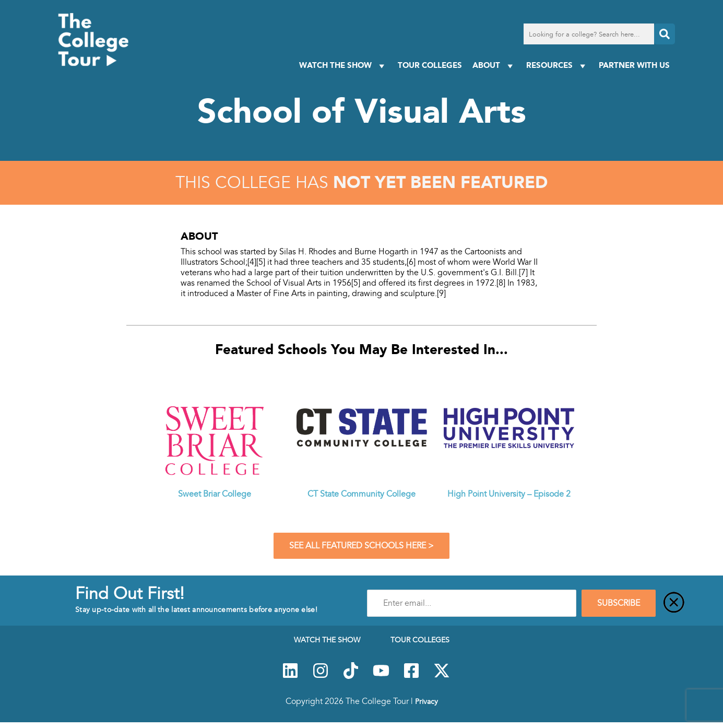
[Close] (674, 603)
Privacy (426, 701)
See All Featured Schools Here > (361, 546)
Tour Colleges (430, 65)
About (494, 66)
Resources (557, 66)
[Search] (665, 34)
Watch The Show (343, 66)
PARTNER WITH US (634, 65)
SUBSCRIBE (619, 603)
